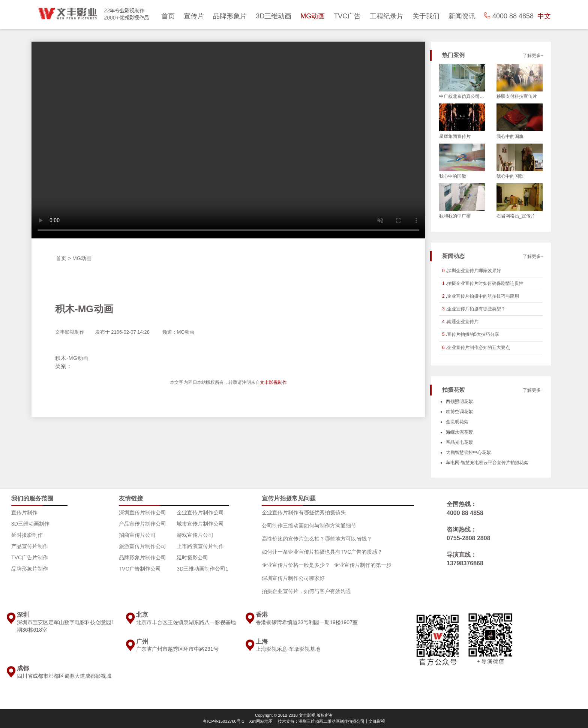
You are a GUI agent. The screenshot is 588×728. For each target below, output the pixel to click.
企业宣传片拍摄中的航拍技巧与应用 (483, 296)
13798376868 (465, 563)
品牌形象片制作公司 (142, 557)
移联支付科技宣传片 (517, 96)
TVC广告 (347, 16)
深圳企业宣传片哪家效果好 (474, 271)
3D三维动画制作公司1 (202, 569)
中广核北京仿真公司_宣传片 (462, 96)
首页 (168, 16)
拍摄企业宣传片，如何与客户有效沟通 (306, 591)
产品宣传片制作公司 (142, 524)
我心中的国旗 (510, 136)
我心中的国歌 (510, 176)
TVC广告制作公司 (140, 569)
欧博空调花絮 (459, 412)
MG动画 (313, 16)
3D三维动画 (274, 16)
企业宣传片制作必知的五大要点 (478, 348)
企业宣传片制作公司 (200, 512)
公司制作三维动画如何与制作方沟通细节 (309, 526)
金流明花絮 (457, 422)
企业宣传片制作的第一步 (363, 565)
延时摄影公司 (192, 557)
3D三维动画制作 (30, 524)
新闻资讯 (462, 16)
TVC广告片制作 (30, 557)
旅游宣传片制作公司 (142, 546)
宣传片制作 (24, 512)
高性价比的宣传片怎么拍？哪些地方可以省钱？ (317, 539)
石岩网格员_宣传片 (516, 216)
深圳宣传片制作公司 (142, 512)
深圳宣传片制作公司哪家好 (293, 578)
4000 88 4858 (465, 513)
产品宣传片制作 (30, 546)
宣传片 (194, 16)
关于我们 (426, 16)
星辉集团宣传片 (455, 136)
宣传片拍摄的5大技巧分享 (473, 334)
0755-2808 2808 (469, 538)
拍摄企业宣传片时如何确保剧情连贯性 (485, 283)
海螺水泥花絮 (459, 432)
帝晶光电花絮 (459, 442)
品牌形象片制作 (30, 569)
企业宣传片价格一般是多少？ (296, 565)
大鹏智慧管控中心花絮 (468, 452)
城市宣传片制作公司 (200, 524)
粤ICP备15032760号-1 (223, 721)
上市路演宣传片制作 (200, 546)
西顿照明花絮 (459, 401)
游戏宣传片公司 (195, 535)
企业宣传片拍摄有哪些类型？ (476, 309)
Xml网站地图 (261, 721)
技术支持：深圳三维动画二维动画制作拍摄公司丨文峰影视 (331, 721)
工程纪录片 (387, 16)
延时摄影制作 (27, 535)
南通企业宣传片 (463, 322)
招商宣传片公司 (137, 535)
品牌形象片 (230, 16)
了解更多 (532, 55)
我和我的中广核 (455, 216)
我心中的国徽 (453, 176)
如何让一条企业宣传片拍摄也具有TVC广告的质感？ (322, 552)
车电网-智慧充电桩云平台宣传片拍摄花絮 (487, 463)
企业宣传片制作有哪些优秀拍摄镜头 (304, 512)
